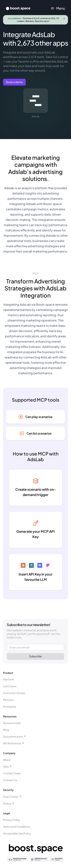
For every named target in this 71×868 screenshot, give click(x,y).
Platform (9, 679)
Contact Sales (12, 773)
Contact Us (10, 780)
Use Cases (10, 686)
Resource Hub (12, 723)
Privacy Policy (12, 820)
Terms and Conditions (16, 827)
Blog (6, 730)
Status (9, 803)
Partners (8, 700)
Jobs (7, 766)
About (7, 760)
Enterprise (10, 706)
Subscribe (35, 656)
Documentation (15, 736)
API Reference (14, 743)
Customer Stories (14, 693)
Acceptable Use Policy (17, 833)
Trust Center (12, 797)
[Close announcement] (64, 18)
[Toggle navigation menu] (58, 8)
